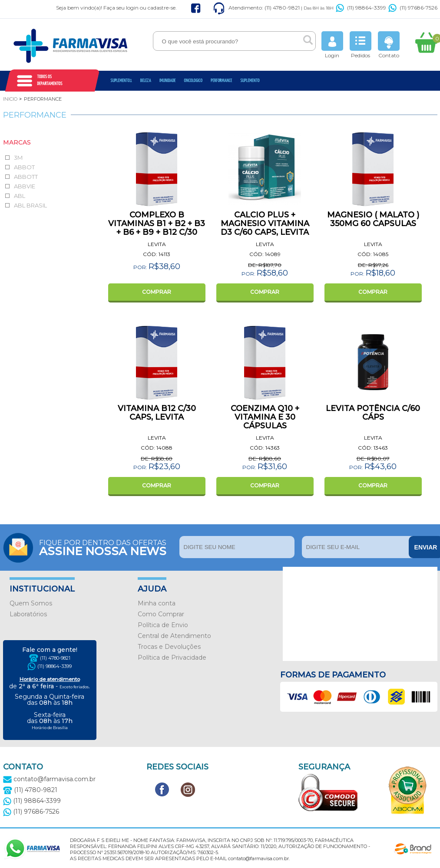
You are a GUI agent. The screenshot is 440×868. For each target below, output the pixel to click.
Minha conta (157, 603)
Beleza (146, 81)
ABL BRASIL (30, 205)
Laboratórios (28, 614)
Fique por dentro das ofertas (107, 547)
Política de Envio (163, 625)
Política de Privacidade (172, 658)
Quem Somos (31, 603)
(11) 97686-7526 (413, 8)
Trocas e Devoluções (169, 647)
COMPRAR (157, 292)
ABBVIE (25, 186)
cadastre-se (162, 8)
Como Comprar (161, 614)
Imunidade (168, 81)
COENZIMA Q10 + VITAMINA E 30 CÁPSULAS (265, 417)
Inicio (10, 99)
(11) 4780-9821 (55, 658)
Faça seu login (121, 8)
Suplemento (250, 81)
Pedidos (361, 45)
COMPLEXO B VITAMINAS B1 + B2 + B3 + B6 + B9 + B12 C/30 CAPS (157, 228)
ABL (20, 196)
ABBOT (24, 167)
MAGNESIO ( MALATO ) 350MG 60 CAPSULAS (373, 219)
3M (18, 158)
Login (332, 45)
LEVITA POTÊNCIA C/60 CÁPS (373, 413)
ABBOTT (26, 177)
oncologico (194, 81)
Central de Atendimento (174, 636)
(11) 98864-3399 (361, 8)
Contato (389, 45)
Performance (221, 81)
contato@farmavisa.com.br (49, 779)
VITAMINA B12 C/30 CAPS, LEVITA (157, 413)
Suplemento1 (121, 81)
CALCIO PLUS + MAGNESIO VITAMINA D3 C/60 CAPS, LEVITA (265, 224)
